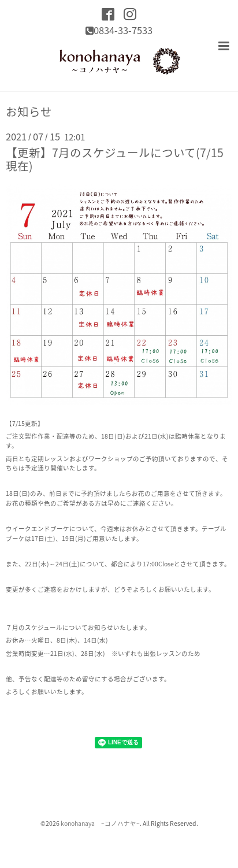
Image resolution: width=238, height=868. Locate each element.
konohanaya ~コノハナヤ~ (100, 823)
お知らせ (29, 112)
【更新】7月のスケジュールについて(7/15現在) (115, 159)
